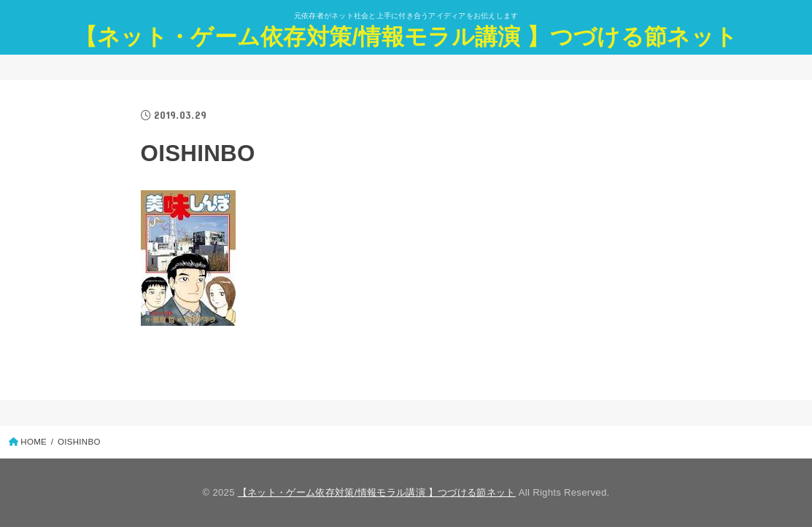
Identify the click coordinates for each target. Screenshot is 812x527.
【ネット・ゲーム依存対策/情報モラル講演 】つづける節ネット (406, 37)
